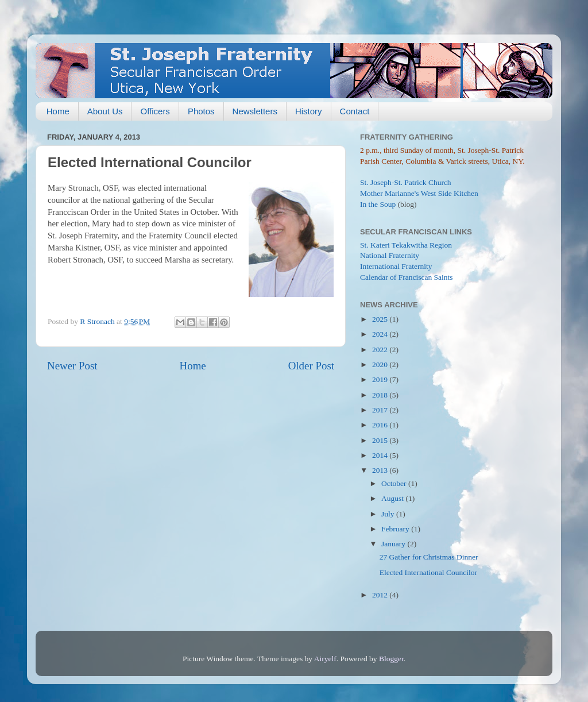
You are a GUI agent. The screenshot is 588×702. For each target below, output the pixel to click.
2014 (381, 455)
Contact (355, 111)
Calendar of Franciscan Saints (407, 277)
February (396, 529)
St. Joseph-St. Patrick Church (406, 182)
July (389, 514)
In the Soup (378, 204)
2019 (381, 379)
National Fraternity (390, 255)
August (393, 498)
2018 (381, 395)
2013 (381, 470)
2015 (381, 440)
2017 (381, 410)
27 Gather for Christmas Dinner (429, 557)
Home (58, 111)
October (395, 483)
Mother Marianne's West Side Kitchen (419, 193)
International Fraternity (396, 266)
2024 (381, 334)
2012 (381, 595)
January (394, 544)
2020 (381, 365)
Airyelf (325, 659)
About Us (105, 111)
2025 (381, 319)
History (309, 111)
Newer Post (72, 366)
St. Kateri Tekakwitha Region (406, 245)
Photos (201, 111)
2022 (381, 350)
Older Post (311, 366)
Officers (155, 111)
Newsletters (255, 111)
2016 (381, 425)
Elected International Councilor (428, 572)
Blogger (391, 659)
